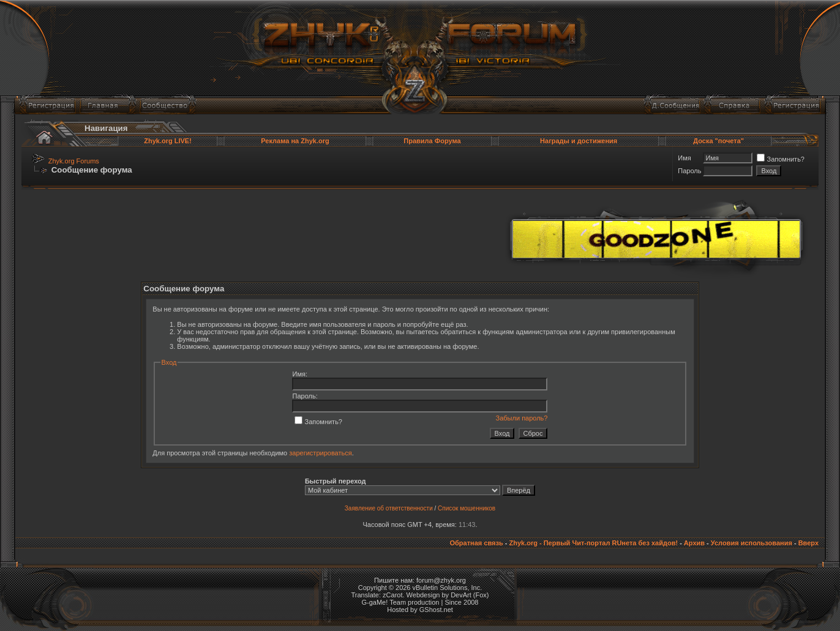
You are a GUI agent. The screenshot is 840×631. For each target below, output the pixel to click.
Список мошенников (467, 508)
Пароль (689, 171)
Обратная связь (476, 543)
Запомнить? (781, 159)
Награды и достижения (579, 141)
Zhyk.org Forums (74, 161)
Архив (694, 543)
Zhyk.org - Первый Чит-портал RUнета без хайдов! (593, 543)
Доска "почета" (718, 141)
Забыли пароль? (522, 418)
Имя (684, 158)
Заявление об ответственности (389, 508)
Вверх (808, 543)
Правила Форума (432, 141)
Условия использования (752, 543)
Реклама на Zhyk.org (295, 141)
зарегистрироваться (320, 453)
